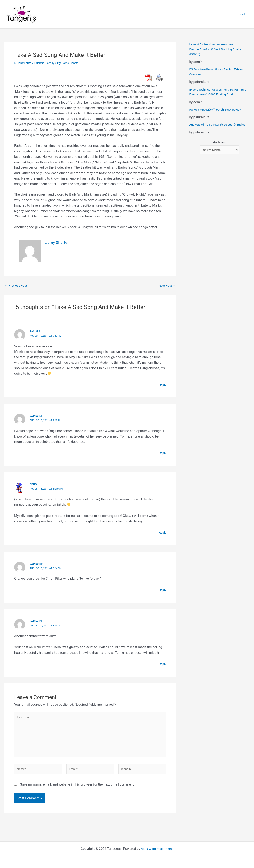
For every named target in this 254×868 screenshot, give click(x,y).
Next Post (166, 286)
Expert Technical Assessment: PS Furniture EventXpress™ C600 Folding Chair (216, 94)
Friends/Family (47, 63)
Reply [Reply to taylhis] (162, 385)
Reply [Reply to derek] (162, 532)
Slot (243, 14)
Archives (219, 152)
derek (34, 484)
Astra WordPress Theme (157, 849)
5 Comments (24, 63)
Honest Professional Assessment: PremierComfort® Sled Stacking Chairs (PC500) (218, 49)
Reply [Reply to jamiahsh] (162, 453)
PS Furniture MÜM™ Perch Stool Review (218, 114)
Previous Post (17, 286)
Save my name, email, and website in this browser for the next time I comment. (77, 789)
